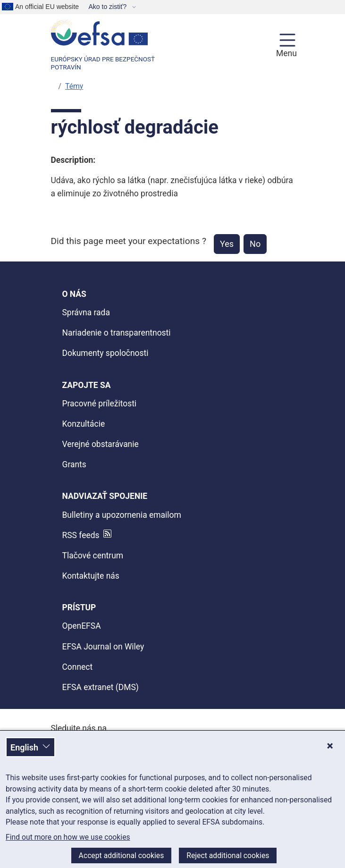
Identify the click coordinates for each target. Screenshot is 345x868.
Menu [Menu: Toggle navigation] (285, 53)
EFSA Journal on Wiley (103, 647)
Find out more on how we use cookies (68, 837)
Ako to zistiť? (108, 7)
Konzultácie (84, 424)
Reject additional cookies (228, 855)
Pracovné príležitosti (100, 404)
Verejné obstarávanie (101, 444)
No (255, 244)
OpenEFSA (82, 626)
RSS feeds (81, 535)
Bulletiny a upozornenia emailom (122, 515)
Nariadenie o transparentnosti (117, 333)
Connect (78, 667)
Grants (74, 464)
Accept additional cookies (122, 855)
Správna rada (86, 312)
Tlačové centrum (93, 556)
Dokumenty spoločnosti (105, 353)
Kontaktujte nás (91, 576)
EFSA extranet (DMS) (101, 687)
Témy (74, 86)
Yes (227, 244)
